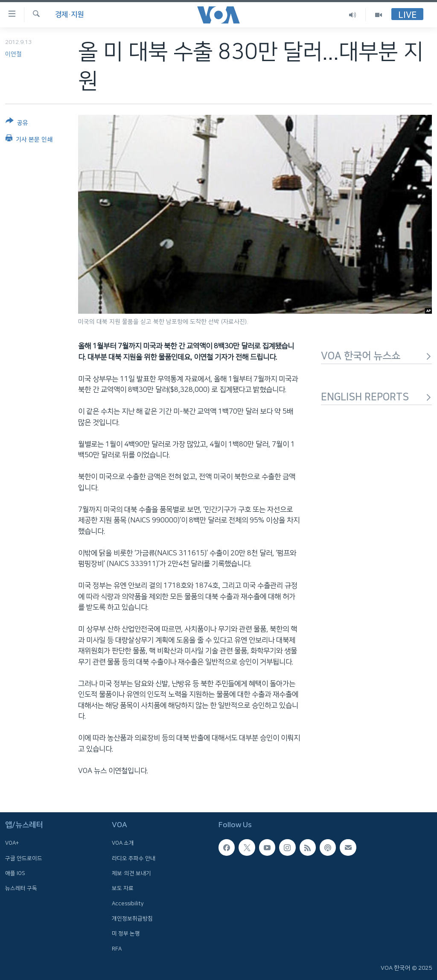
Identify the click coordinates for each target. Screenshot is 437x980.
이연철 (13, 54)
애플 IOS (15, 873)
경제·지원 (69, 15)
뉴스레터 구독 (21, 889)
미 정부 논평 (126, 933)
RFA (117, 949)
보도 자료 (123, 889)
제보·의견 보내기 (131, 873)
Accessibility (128, 904)
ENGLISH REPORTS (376, 397)
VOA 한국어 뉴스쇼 (376, 356)
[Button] (17, 124)
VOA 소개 (123, 843)
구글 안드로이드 (24, 858)
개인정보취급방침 (132, 919)
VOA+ (12, 843)
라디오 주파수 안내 (134, 858)
